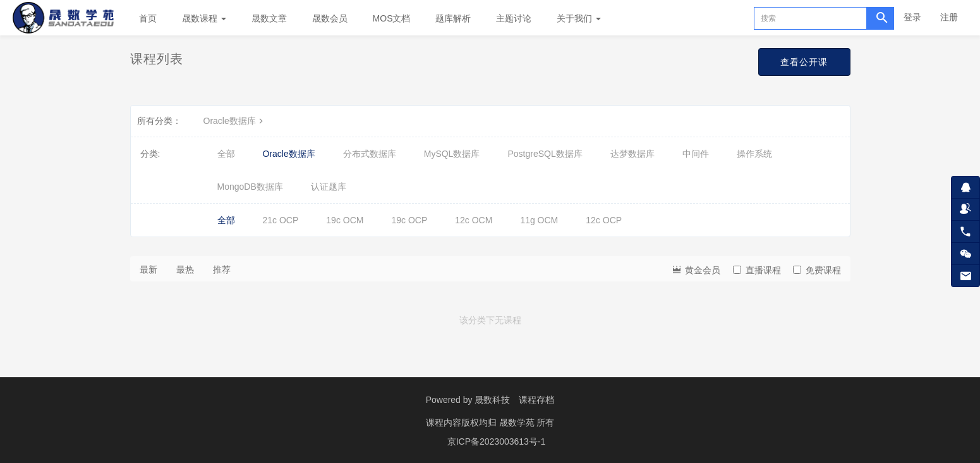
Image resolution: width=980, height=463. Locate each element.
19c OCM (345, 220)
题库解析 (453, 18)
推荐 (222, 269)
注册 (949, 17)
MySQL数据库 (452, 154)
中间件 (696, 154)
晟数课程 (204, 18)
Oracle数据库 (235, 121)
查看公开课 (804, 62)
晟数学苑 (518, 422)
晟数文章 (269, 18)
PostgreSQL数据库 (545, 154)
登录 (912, 17)
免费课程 (817, 270)
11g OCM (539, 220)
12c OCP (604, 220)
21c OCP (281, 220)
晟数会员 (330, 18)
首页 (148, 18)
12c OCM (474, 220)
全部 (226, 154)
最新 (148, 269)
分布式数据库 (370, 154)
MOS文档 (392, 18)
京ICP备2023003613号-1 (497, 441)
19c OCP (409, 220)
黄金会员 (696, 269)
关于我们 (579, 18)
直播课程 (757, 270)
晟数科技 (492, 400)
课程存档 (536, 400)
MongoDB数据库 (250, 187)
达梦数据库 (632, 154)
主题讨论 (514, 18)
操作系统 (754, 154)
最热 (185, 269)
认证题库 (329, 187)
